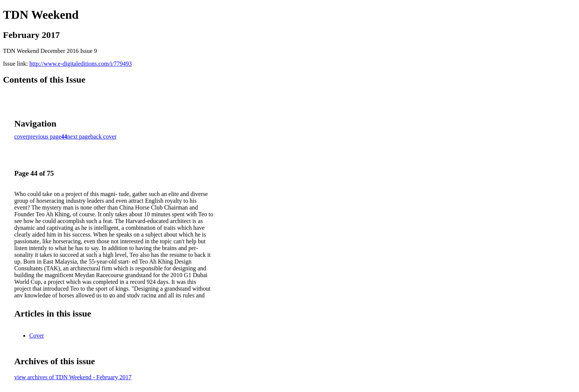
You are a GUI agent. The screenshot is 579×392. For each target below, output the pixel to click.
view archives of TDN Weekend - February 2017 (73, 377)
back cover (104, 136)
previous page (44, 136)
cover (21, 136)
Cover (37, 335)
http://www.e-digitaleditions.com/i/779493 (81, 64)
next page (79, 136)
